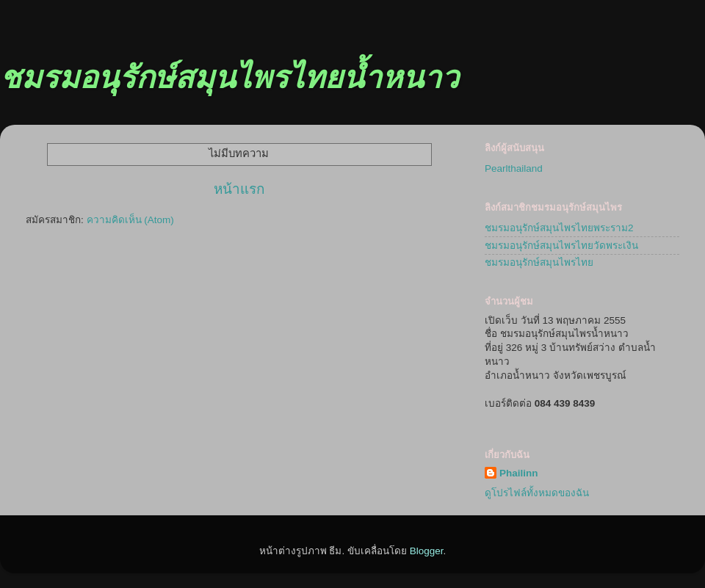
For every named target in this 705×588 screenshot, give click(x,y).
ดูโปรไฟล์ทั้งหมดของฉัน (537, 493)
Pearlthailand (514, 168)
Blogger (427, 551)
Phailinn (519, 473)
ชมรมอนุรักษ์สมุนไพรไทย (539, 262)
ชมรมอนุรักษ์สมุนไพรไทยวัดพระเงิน (561, 246)
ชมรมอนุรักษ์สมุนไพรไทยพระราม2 (559, 228)
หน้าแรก (239, 189)
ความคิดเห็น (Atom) (130, 220)
